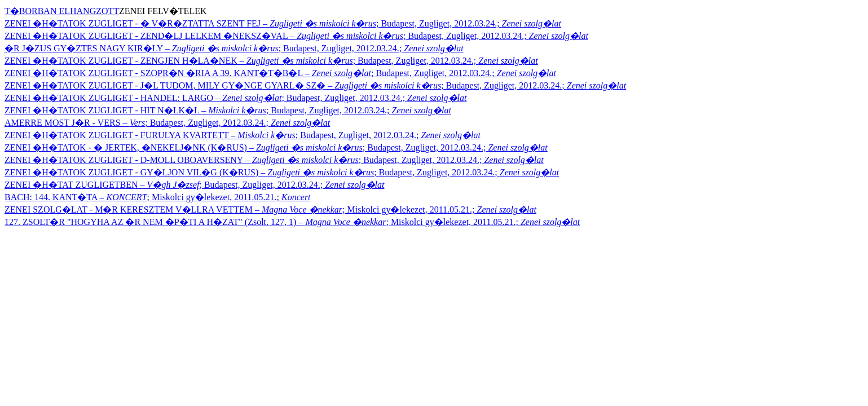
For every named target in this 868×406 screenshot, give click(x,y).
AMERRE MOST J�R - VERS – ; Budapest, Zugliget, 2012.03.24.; (167, 123)
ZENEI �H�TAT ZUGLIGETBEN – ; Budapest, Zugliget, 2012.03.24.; (194, 185)
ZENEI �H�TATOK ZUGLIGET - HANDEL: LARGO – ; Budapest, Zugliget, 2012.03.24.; (235, 98)
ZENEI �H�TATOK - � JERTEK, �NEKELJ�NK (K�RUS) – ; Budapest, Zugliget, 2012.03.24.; (276, 147)
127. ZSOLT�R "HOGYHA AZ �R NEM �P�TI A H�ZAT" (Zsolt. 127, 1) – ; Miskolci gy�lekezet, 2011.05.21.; (292, 222)
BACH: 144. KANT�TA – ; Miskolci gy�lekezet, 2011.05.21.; (158, 197)
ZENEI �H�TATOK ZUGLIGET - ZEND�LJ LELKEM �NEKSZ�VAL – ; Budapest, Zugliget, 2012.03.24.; (296, 36)
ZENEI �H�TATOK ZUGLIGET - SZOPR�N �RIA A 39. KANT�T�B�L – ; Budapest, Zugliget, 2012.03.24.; (280, 73)
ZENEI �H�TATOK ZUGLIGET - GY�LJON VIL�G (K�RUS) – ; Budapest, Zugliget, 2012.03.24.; (282, 172)
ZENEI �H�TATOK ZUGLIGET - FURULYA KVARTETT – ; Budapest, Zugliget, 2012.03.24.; (243, 135)
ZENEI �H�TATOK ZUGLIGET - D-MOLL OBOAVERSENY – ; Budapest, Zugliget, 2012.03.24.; (274, 160)
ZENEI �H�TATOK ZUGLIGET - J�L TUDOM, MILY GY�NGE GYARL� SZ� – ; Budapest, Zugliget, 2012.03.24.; (315, 85)
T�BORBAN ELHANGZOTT (62, 11)
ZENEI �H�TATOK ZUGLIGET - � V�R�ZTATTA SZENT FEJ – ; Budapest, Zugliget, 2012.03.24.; (283, 23)
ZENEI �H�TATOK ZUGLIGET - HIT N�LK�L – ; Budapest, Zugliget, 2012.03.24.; (228, 110)
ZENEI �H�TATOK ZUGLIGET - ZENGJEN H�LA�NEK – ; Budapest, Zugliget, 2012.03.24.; (271, 61)
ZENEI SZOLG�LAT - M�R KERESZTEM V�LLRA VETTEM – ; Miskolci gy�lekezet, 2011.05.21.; (270, 209)
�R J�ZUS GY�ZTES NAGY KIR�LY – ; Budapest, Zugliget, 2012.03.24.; (234, 48)
